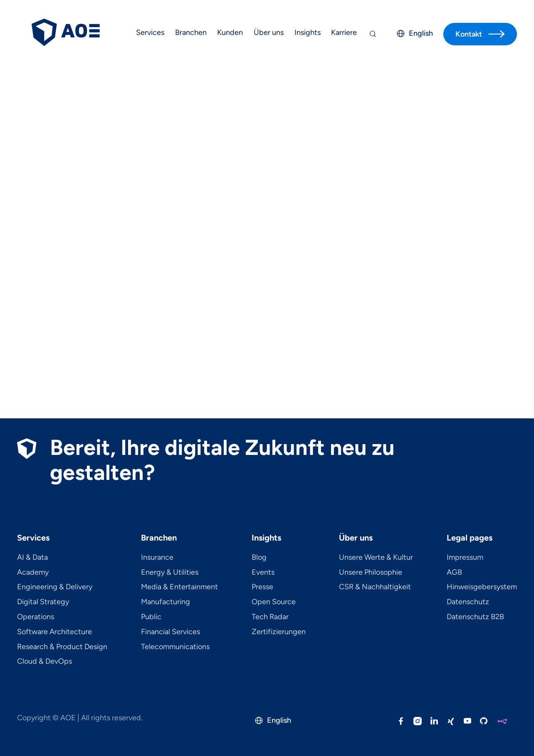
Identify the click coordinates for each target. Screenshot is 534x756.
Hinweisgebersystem (482, 587)
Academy (33, 573)
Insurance (157, 558)
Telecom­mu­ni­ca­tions (175, 647)
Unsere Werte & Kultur (376, 558)
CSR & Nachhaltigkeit (375, 587)
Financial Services (171, 632)
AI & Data (32, 558)
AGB (454, 573)
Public (151, 617)
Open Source (274, 602)
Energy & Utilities (170, 573)
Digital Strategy (43, 602)
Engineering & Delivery (55, 587)
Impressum (465, 558)
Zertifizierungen (279, 632)
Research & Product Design (62, 647)
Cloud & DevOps (44, 662)
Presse (262, 587)
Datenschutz (468, 602)
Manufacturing (166, 602)
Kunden (230, 32)
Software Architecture (54, 632)
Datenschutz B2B (475, 617)
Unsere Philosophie (371, 573)
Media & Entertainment (179, 587)
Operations (36, 617)
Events (263, 573)
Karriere (344, 32)
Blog (259, 558)
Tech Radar (270, 617)
